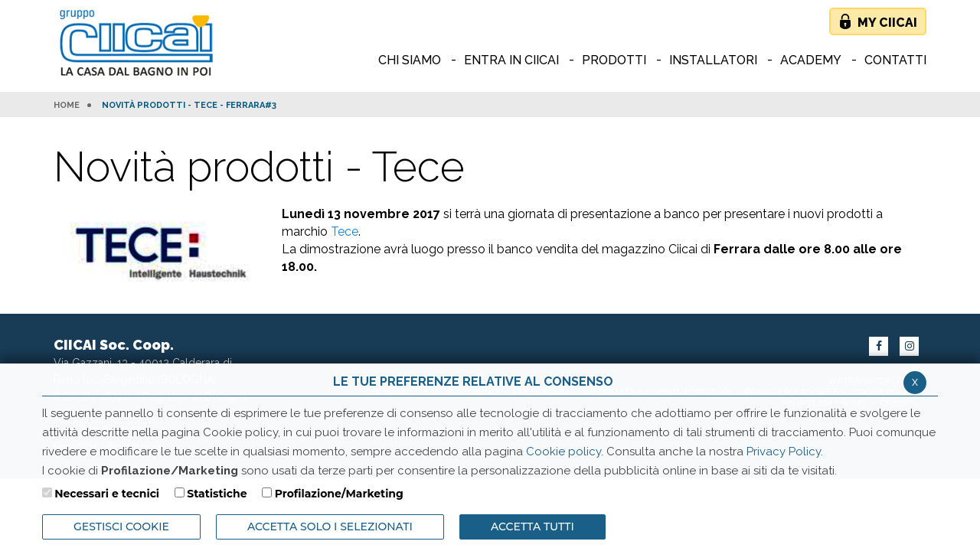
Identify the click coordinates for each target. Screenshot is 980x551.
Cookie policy (563, 452)
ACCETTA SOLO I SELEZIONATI (330, 527)
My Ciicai (887, 23)
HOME (67, 106)
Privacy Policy (784, 452)
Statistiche (217, 494)
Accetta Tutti (532, 527)
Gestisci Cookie (121, 527)
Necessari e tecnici (107, 494)
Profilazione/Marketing (339, 494)
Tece (345, 231)
